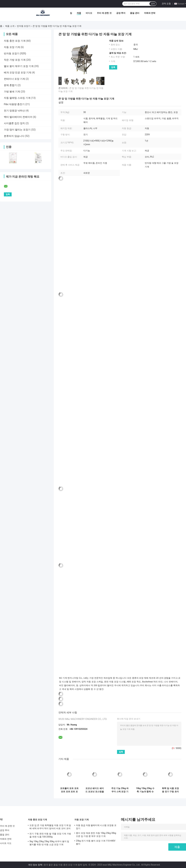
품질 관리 (135, 13)
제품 (79, 13)
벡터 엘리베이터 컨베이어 (18, 117)
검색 (153, 4)
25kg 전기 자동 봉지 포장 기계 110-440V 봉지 (96, 842)
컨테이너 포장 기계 (14, 79)
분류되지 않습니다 (14, 136)
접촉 (113, 67)
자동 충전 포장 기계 (15, 41)
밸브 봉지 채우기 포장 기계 (19, 66)
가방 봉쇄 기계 (12, 92)
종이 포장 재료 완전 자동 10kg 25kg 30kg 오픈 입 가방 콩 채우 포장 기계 (96, 835)
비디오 (89, 13)
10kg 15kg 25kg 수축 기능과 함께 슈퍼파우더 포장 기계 (145, 790)
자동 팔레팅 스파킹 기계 (17, 98)
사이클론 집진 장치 (14, 123)
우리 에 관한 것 (104, 13)
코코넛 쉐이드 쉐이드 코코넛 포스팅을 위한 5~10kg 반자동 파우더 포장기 (95, 790)
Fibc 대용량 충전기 (14, 104)
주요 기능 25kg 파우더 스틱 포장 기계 (120, 790)
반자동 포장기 (24, 26)
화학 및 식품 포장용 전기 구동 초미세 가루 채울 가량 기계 (170, 790)
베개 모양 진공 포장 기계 (18, 73)
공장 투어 (121, 13)
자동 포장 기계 (12, 47)
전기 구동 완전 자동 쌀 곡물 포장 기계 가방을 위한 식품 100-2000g (50, 835)
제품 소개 (10, 26)
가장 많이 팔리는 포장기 (17, 130)
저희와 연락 (150, 13)
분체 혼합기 (10, 85)
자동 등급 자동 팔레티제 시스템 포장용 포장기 (96, 827)
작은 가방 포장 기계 (15, 60)
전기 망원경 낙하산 (14, 111)
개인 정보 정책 (35, 865)
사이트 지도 (6, 843)
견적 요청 (166, 4)
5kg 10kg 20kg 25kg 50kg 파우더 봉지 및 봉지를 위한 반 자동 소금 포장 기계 (49, 843)
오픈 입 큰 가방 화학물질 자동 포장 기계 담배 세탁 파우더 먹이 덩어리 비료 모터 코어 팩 (50, 827)
